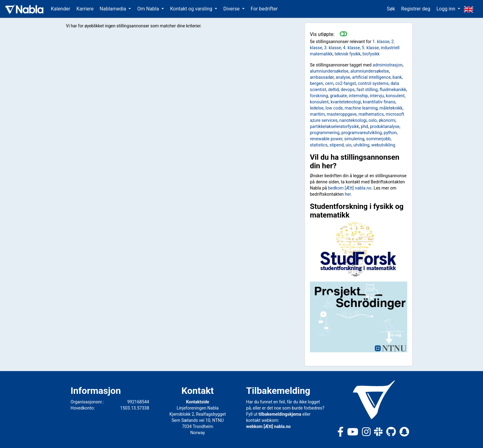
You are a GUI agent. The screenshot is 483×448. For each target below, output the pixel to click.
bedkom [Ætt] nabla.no (350, 188)
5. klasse (370, 48)
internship (358, 96)
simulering (354, 139)
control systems (373, 83)
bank (397, 77)
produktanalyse (385, 126)
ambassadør (322, 77)
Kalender (61, 9)
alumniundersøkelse (329, 71)
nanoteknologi (353, 120)
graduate (338, 96)
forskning (319, 96)
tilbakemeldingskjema (280, 414)
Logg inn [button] (446, 9)
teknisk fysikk (347, 54)
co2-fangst (346, 83)
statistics (319, 145)
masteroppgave (342, 114)
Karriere (85, 9)
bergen (317, 83)
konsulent (395, 96)
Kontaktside (198, 402)
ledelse (317, 108)
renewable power (326, 139)
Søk (391, 9)
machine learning (361, 108)
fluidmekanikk (393, 90)
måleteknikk (391, 108)
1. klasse (381, 42)
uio (349, 145)
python (390, 133)
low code (334, 108)
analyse (343, 77)
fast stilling (367, 90)
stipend (336, 145)
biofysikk (371, 54)
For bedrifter (264, 9)
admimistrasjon (388, 65)
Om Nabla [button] (149, 9)
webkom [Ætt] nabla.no (268, 426)
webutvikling (383, 145)
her (348, 194)
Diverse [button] (232, 9)
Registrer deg (416, 9)
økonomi (387, 120)
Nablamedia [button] (114, 9)
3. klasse (333, 48)
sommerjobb (378, 139)
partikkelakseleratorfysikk (334, 126)
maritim (317, 114)
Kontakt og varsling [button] (192, 9)
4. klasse (352, 48)
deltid (333, 90)
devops (348, 90)
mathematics (371, 114)
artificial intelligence (371, 77)
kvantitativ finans (379, 102)
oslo (373, 120)
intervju (377, 96)
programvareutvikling (361, 133)
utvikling (361, 145)
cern (329, 83)
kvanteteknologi (346, 102)
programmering (325, 133)
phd (365, 126)
